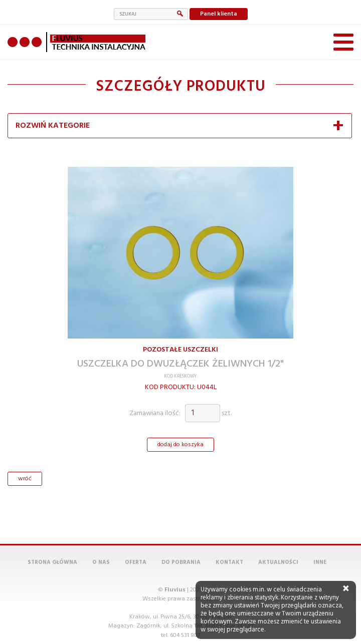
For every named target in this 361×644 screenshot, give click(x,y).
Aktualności (278, 537)
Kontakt (229, 537)
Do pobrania (181, 537)
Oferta (136, 537)
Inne (320, 537)
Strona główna (52, 537)
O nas (101, 537)
